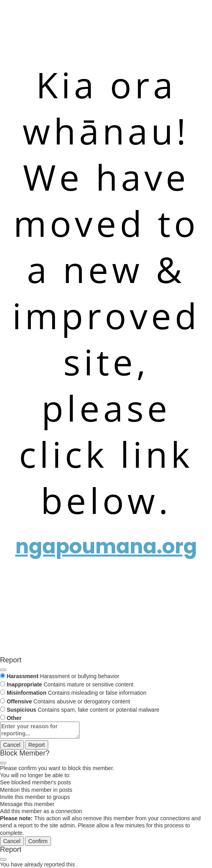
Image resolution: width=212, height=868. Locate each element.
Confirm (38, 841)
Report (36, 745)
